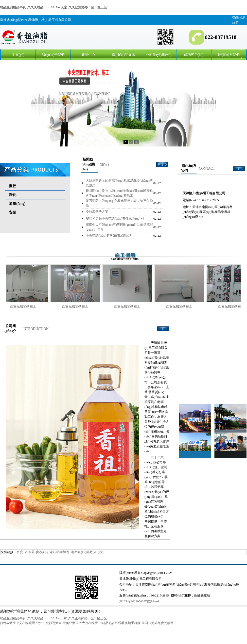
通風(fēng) (17, 204)
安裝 (13, 212)
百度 (20, 552)
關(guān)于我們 (53, 55)
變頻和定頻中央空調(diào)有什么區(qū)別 (115, 218)
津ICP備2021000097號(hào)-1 (139, 601)
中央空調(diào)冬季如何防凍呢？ (109, 235)
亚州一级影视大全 (49, 623)
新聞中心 (88, 55)
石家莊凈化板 (35, 552)
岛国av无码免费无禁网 (157, 623)
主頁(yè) (18, 55)
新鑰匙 (199, 595)
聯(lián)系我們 (229, 55)
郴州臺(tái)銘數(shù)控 (87, 552)
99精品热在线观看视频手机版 (120, 623)
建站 (207, 595)
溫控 (13, 186)
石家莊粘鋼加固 (58, 552)
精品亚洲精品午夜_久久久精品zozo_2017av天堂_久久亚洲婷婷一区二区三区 (53, 7)
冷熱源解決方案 (97, 212)
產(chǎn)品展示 (123, 55)
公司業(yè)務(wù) (159, 55)
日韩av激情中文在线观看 (18, 623)
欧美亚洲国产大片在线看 (80, 623)
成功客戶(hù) (194, 55)
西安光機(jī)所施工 (28, 306)
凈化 (13, 195)
